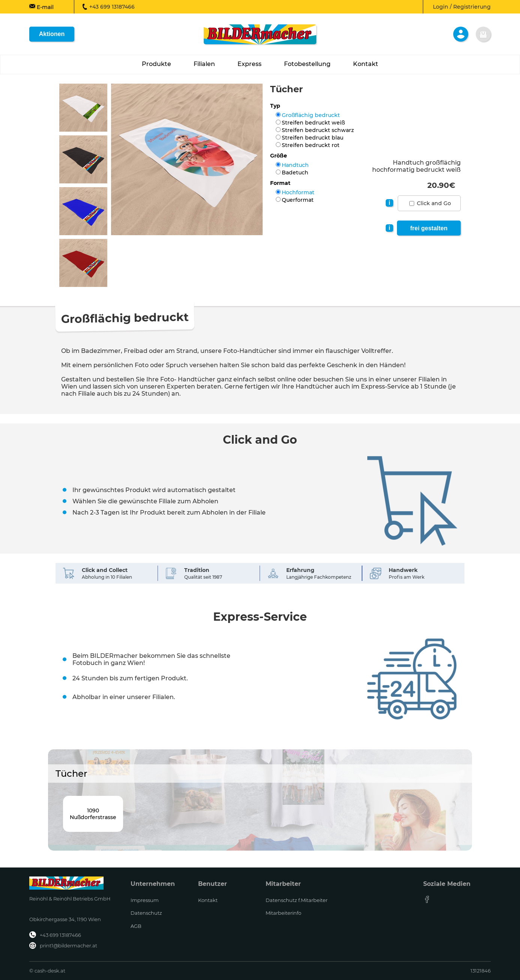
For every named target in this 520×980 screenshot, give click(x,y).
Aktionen (52, 34)
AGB (136, 926)
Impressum (145, 900)
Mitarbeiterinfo (283, 913)
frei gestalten (429, 228)
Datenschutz (146, 913)
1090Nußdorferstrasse (93, 814)
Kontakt (208, 900)
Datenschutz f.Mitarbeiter (297, 900)
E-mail (41, 7)
